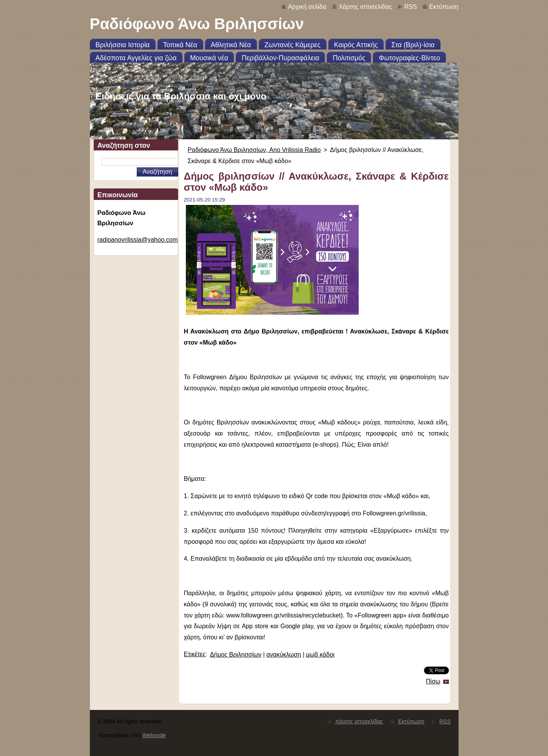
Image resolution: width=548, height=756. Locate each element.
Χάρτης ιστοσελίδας (365, 7)
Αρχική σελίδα (307, 7)
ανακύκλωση (284, 654)
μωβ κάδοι (320, 654)
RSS (411, 7)
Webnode (154, 735)
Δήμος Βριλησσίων (236, 654)
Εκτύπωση (444, 7)
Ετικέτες (195, 654)
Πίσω (433, 681)
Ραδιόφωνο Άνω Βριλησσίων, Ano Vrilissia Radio (254, 150)
